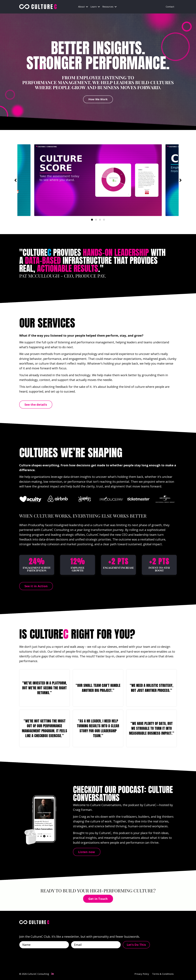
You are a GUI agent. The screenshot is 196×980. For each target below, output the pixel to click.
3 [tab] (100, 220)
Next (180, 180)
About (83, 7)
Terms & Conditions (163, 974)
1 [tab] (92, 220)
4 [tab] (104, 220)
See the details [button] (36, 404)
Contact (170, 7)
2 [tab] (96, 220)
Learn (95, 7)
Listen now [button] (87, 852)
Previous (15, 180)
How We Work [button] (98, 99)
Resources (109, 7)
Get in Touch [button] (98, 899)
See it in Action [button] (36, 586)
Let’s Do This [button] (136, 945)
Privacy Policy (142, 974)
